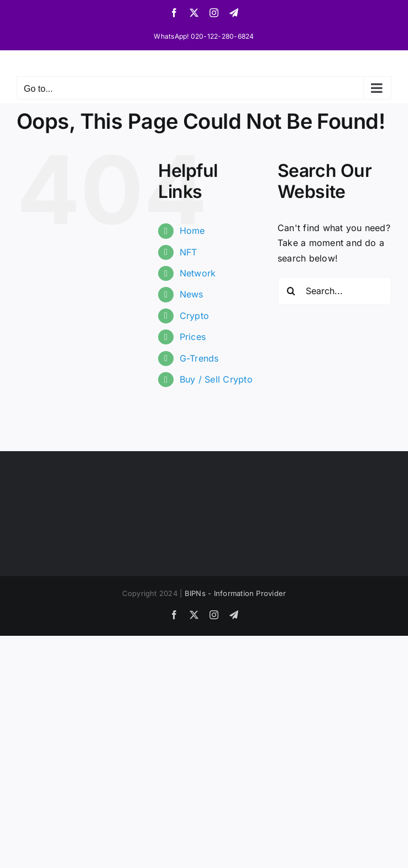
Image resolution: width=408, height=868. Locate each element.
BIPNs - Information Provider (236, 593)
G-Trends (199, 358)
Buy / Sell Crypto (216, 379)
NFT (189, 252)
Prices (193, 337)
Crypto (194, 316)
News (192, 294)
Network (198, 273)
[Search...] (334, 291)
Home (192, 231)
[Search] (291, 291)
